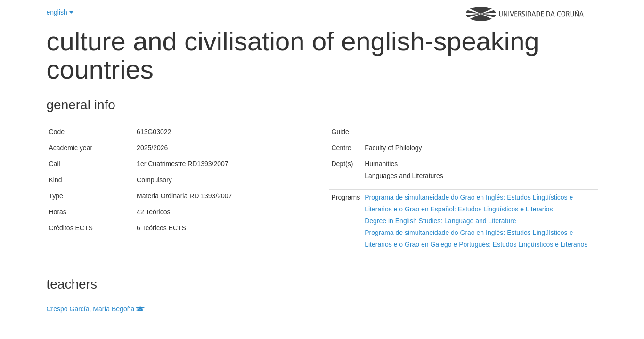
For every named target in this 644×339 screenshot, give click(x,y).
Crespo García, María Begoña (96, 309)
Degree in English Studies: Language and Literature (440, 221)
